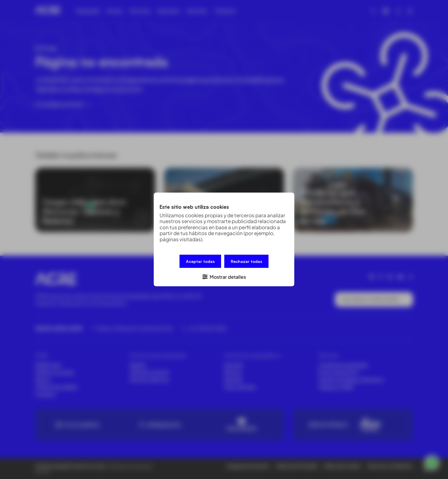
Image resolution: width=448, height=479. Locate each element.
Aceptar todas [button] (200, 261)
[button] (224, 277)
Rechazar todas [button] (246, 261)
